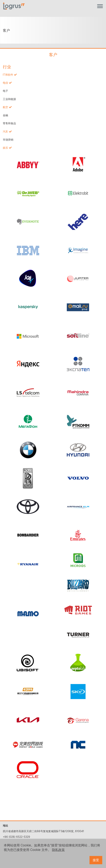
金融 (5, 115)
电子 (5, 91)
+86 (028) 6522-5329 (16, 837)
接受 (96, 860)
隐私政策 (58, 850)
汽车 (5, 132)
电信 (5, 83)
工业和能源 (9, 99)
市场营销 (8, 140)
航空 (5, 107)
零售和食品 (9, 123)
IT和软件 (8, 75)
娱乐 (5, 148)
